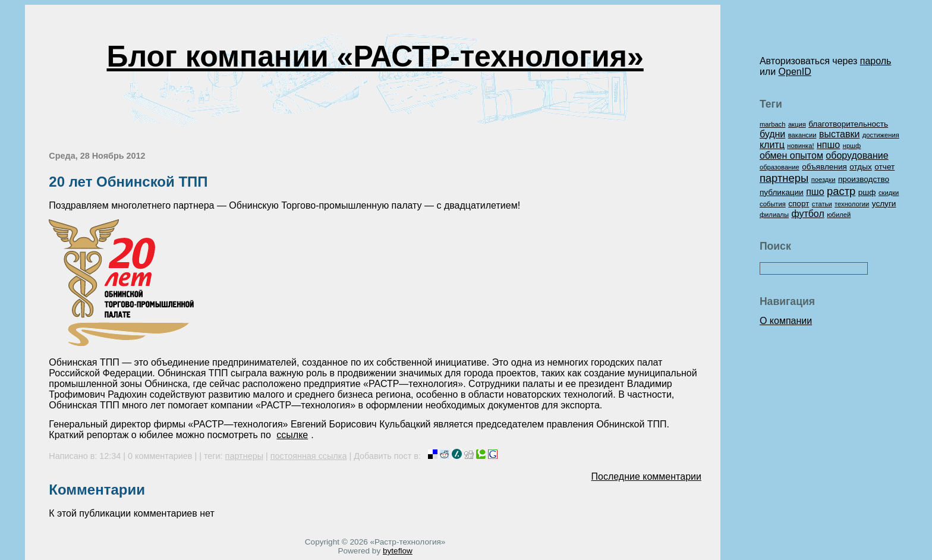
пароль (876, 61)
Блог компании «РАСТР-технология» (375, 56)
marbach (773, 124)
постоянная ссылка (309, 456)
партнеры (244, 456)
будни (772, 134)
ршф (867, 192)
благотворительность (848, 124)
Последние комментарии (646, 476)
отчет (884, 167)
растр (841, 191)
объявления (824, 167)
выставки (839, 134)
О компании (786, 321)
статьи (822, 204)
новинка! (800, 146)
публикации (782, 192)
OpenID (795, 72)
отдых (861, 167)
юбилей (839, 215)
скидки (889, 193)
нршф (852, 146)
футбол (807, 214)
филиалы (774, 215)
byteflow (398, 551)
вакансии (802, 135)
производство (864, 179)
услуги (884, 204)
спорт (799, 204)
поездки (824, 180)
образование (780, 167)
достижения (881, 135)
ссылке (292, 435)
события (773, 204)
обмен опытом (791, 155)
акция (797, 124)
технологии (852, 204)
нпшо (828, 145)
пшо (815, 192)
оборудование (857, 155)
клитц (772, 145)
